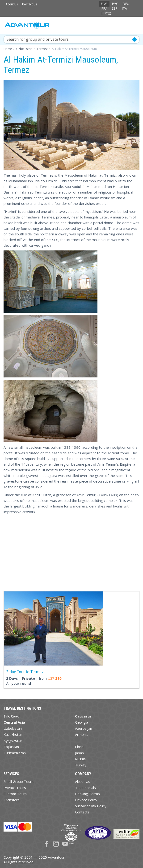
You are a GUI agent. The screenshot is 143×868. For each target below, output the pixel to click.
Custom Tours (15, 794)
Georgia (82, 722)
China (79, 747)
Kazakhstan (13, 734)
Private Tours (15, 788)
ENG (104, 4)
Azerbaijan (84, 728)
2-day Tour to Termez (25, 672)
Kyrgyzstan (13, 741)
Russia (80, 759)
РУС (115, 4)
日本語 (106, 13)
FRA (104, 8)
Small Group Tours (19, 781)
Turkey (81, 765)
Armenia (82, 734)
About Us (12, 4)
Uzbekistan (13, 728)
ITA (124, 8)
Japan (79, 753)
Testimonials (85, 788)
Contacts (82, 812)
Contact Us (30, 4)
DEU (126, 4)
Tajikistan (11, 747)
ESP (115, 8)
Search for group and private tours (38, 39)
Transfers (12, 800)
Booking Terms (87, 794)
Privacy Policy (86, 800)
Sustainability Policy (91, 806)
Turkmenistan (15, 753)
